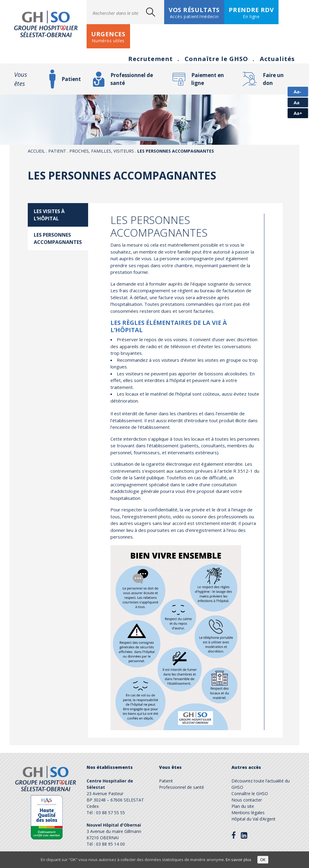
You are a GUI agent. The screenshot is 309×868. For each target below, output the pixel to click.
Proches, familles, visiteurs (102, 151)
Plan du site (243, 806)
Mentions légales (248, 813)
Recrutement (151, 59)
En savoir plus (239, 860)
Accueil (36, 151)
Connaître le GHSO (216, 59)
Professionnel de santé (132, 79)
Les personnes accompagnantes (58, 238)
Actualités (277, 59)
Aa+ (298, 113)
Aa (296, 102)
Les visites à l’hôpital (49, 215)
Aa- (297, 92)
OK (263, 860)
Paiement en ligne (208, 79)
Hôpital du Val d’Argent (253, 819)
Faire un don (273, 79)
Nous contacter (247, 800)
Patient (71, 79)
